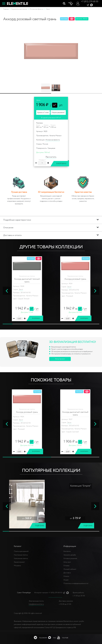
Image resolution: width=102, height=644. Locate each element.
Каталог (18, 546)
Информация (70, 546)
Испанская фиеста (53, 140)
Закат (21, 287)
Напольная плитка (21, 559)
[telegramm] (40, 638)
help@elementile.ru (36, 604)
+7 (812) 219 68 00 (90, 2)
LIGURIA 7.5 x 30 (77, 420)
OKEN (25, 420)
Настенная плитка (21, 555)
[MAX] (52, 638)
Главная (6, 9)
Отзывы (66, 566)
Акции (66, 580)
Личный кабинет (70, 569)
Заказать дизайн (70, 555)
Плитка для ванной (21, 551)
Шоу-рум (67, 562)
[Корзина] (71, 4)
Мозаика (17, 566)
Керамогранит (19, 562)
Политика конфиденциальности (76, 583)
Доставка (67, 573)
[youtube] (63, 638)
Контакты (67, 551)
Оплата (66, 576)
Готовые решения (70, 559)
